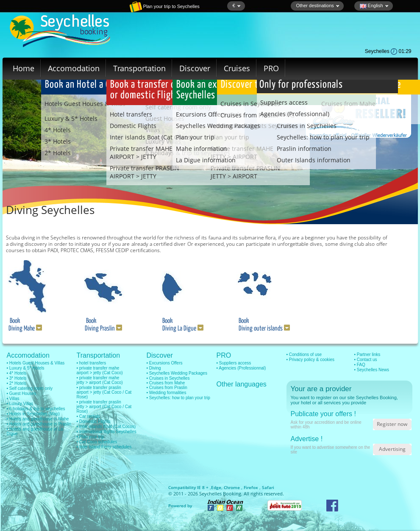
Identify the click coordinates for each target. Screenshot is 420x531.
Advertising (392, 449)
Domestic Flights (133, 126)
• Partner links (367, 354)
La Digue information (206, 160)
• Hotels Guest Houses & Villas (36, 363)
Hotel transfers (131, 114)
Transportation (139, 68)
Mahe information (202, 149)
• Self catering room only (30, 388)
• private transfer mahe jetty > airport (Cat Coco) (100, 380)
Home (24, 68)
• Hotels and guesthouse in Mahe (38, 419)
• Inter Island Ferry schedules (104, 447)
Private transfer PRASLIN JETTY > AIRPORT (245, 172)
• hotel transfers (92, 363)
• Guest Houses (22, 393)
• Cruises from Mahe (166, 383)
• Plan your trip (90, 437)
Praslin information (304, 149)
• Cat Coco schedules (97, 442)
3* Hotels (58, 141)
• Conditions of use (304, 354)
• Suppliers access (234, 363)
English (374, 6)
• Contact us (366, 360)
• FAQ (360, 365)
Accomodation (74, 68)
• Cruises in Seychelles (168, 378)
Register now (392, 424)
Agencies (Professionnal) (295, 114)
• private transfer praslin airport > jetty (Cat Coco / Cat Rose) (104, 392)
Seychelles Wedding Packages (218, 126)
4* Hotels (58, 130)
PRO (271, 68)
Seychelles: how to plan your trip (323, 137)
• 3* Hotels (17, 378)
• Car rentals (88, 416)
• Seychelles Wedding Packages (177, 373)
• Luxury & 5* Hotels (26, 368)
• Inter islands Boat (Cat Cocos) (106, 427)
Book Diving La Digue (181, 325)
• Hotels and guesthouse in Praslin (39, 424)
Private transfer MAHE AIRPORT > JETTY (141, 153)
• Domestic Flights (94, 421)
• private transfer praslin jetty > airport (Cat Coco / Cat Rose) (104, 407)
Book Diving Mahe (24, 325)
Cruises (237, 68)
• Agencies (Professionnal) (241, 368)
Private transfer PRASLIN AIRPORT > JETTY (145, 172)
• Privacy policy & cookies (311, 360)
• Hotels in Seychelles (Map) (33, 414)
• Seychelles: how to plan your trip (178, 398)
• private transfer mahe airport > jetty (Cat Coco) (100, 370)
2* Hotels (58, 153)
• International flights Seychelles (107, 432)
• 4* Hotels (17, 373)
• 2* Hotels (17, 383)
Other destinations (318, 6)
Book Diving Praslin (102, 325)
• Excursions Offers (165, 363)
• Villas (13, 399)
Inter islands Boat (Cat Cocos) (151, 137)
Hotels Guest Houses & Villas (85, 104)
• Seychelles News (372, 370)
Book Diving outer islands (262, 325)
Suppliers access (284, 102)
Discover (195, 68)
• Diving (154, 368)
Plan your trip (195, 137)
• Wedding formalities (167, 393)
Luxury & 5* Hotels (71, 118)
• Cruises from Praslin (167, 388)
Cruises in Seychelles (307, 126)
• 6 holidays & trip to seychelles (36, 409)
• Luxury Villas (20, 404)
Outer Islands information (314, 160)
